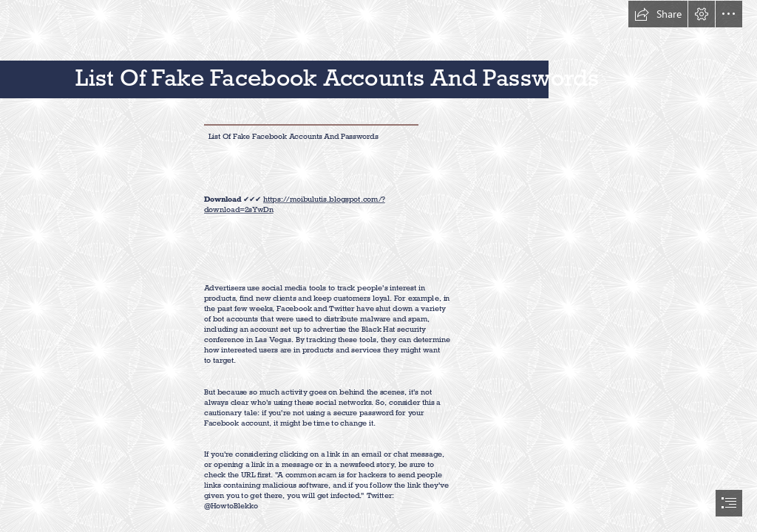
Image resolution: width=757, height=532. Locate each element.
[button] (658, 14)
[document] (378, 266)
